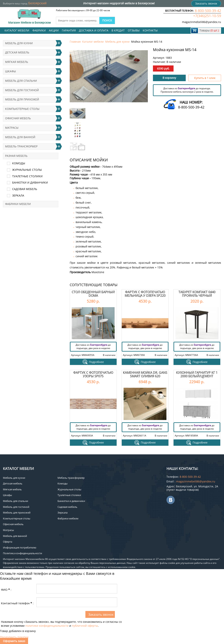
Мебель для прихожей (22, 99)
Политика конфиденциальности (22, 553)
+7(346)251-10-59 (207, 16)
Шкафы (11, 71)
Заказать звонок (206, 3)
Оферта (8, 542)
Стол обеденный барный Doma (93, 294)
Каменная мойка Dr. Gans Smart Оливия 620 (145, 374)
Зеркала (18, 195)
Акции (54, 30)
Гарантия (69, 30)
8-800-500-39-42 (208, 11)
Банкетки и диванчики (30, 182)
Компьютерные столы (22, 109)
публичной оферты (85, 626)
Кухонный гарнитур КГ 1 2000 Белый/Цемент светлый (197, 376)
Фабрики (39, 30)
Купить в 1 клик (205, 78)
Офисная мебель (18, 118)
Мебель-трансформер (21, 146)
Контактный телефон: (17, 603)
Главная (75, 42)
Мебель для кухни (117, 42)
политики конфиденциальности (47, 626)
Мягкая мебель (17, 62)
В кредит (118, 30)
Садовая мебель (25, 189)
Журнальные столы (27, 170)
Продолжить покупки (14, 637)
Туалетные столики (27, 176)
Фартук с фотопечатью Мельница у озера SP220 (145, 294)
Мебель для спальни (21, 81)
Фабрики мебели (18, 204)
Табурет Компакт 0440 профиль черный (197, 294)
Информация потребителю (20, 548)
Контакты (150, 30)
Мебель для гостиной (22, 90)
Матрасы (12, 128)
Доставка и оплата (94, 30)
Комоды (19, 163)
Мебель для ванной (20, 137)
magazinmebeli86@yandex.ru (202, 22)
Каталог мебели (17, 30)
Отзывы (134, 30)
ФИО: (6, 590)
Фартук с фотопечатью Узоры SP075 (93, 374)
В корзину (169, 78)
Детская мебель (17, 52)
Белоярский (37, 3)
